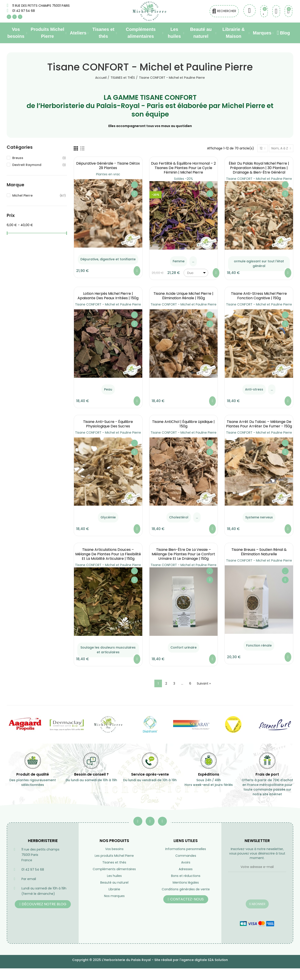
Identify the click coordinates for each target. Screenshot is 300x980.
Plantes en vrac (108, 174)
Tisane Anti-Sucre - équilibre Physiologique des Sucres (108, 424)
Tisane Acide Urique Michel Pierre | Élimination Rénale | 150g (183, 296)
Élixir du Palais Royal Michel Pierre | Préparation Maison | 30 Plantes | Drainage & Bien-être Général (259, 168)
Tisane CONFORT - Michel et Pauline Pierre (259, 179)
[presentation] (257, 889)
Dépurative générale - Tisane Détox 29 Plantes (108, 166)
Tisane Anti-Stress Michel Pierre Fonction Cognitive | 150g (259, 296)
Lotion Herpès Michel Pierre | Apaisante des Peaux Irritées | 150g (108, 296)
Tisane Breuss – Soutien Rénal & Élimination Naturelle (259, 552)
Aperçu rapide (134, 194)
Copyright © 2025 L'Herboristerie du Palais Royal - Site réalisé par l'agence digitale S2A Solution (150, 960)
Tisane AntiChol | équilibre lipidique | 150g (183, 424)
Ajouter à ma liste (134, 185)
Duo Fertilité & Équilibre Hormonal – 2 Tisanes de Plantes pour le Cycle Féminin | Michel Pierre (183, 168)
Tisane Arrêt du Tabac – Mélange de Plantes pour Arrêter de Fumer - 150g (259, 424)
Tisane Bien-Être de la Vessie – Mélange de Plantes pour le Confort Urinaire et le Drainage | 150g (183, 554)
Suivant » (204, 683)
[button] (43, 904)
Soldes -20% (184, 179)
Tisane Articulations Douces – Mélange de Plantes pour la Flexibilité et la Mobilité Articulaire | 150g (108, 554)
